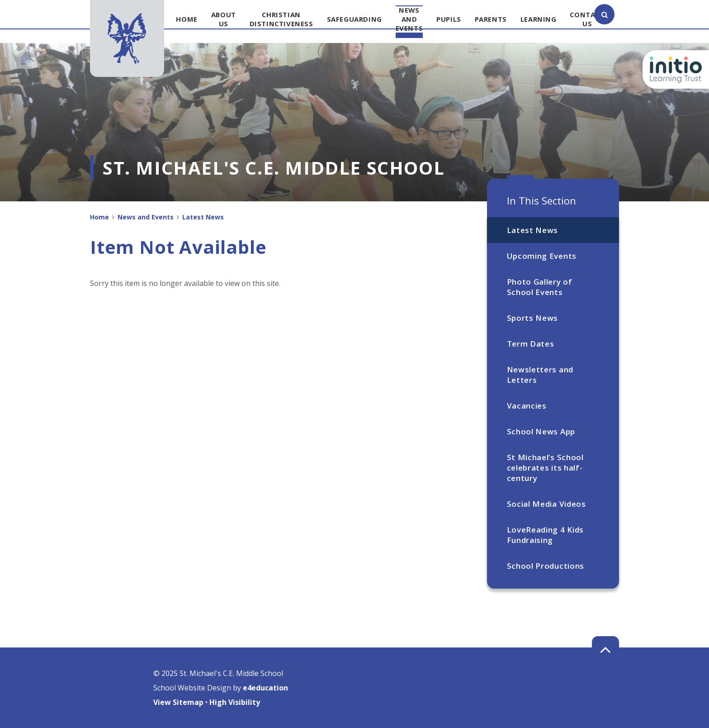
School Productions (546, 566)
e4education (265, 688)
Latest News (532, 230)
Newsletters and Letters (540, 375)
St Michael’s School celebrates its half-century (545, 468)
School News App (541, 431)
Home (99, 217)
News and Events (146, 217)
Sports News (532, 318)
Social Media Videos (546, 504)
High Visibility (235, 702)
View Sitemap (178, 702)
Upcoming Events (542, 256)
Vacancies (527, 406)
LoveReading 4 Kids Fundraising (545, 535)
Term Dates (531, 344)
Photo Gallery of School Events (540, 287)
